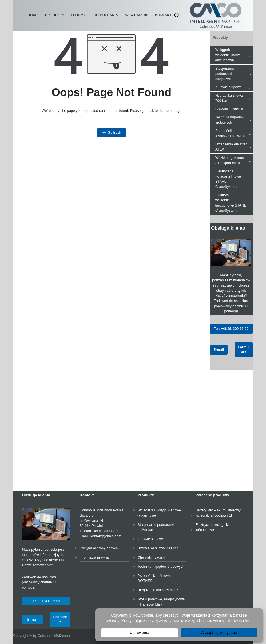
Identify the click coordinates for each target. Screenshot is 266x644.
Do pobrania (106, 15)
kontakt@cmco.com (106, 536)
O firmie (79, 15)
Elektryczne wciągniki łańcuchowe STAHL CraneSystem (230, 203)
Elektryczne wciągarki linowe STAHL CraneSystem (228, 179)
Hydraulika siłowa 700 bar (234, 98)
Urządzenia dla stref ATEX (234, 147)
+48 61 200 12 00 (46, 601)
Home (33, 15)
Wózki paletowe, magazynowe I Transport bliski (161, 602)
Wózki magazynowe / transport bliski (234, 160)
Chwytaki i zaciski (234, 109)
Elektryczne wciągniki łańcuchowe (212, 527)
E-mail (219, 350)
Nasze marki (137, 15)
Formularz (244, 350)
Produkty (55, 15)
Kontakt (163, 15)
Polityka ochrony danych (99, 548)
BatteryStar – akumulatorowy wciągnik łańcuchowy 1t (218, 513)
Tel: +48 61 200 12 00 (231, 329)
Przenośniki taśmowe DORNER (234, 133)
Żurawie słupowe (234, 87)
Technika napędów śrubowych (234, 120)
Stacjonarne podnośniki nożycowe (234, 74)
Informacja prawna (94, 557)
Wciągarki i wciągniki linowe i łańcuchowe (234, 55)
